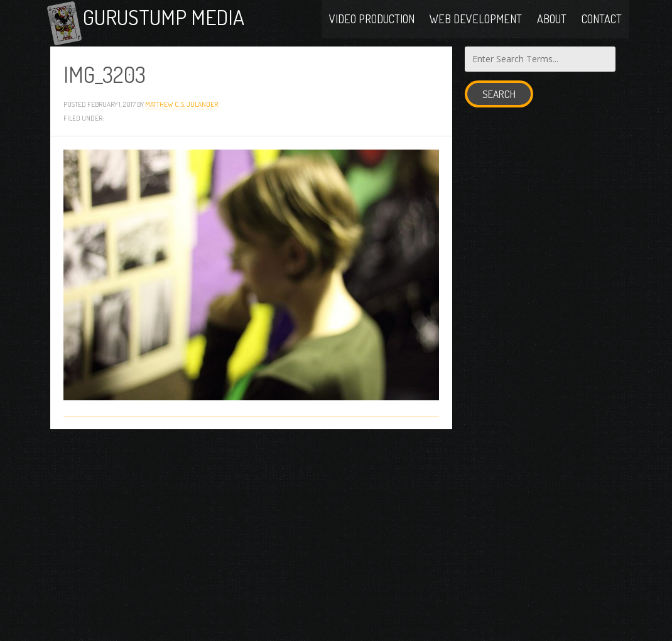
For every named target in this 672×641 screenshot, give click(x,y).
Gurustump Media (177, 20)
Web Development (476, 20)
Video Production (372, 20)
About (552, 20)
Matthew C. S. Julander (182, 111)
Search (499, 101)
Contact (602, 20)
